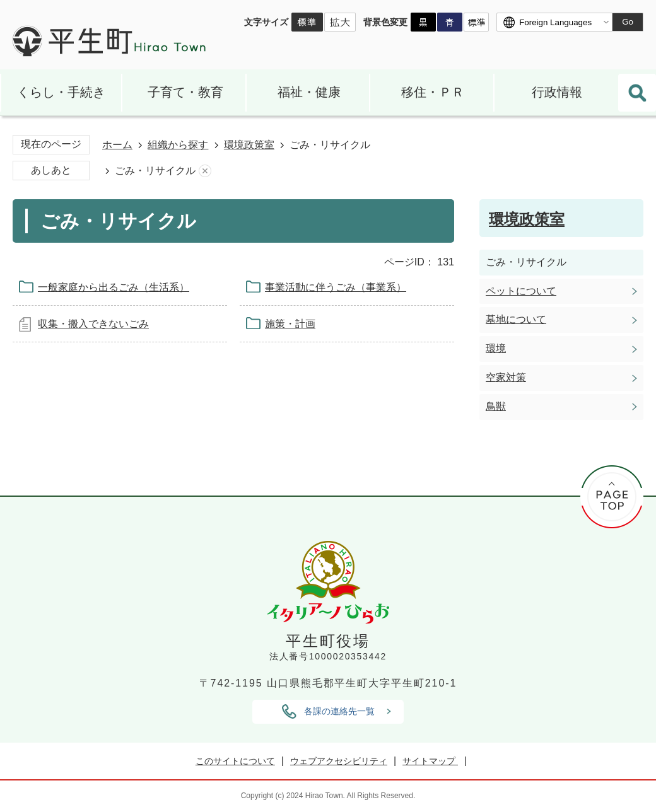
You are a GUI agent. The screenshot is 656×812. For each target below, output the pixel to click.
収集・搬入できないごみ (93, 324)
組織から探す (178, 145)
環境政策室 (249, 145)
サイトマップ (430, 761)
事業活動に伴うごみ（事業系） (336, 287)
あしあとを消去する (205, 171)
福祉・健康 (309, 92)
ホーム (117, 145)
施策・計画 (290, 324)
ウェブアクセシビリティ (339, 761)
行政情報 (557, 92)
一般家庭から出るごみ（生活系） (114, 287)
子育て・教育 (185, 92)
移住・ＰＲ (433, 92)
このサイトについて (235, 761)
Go (628, 22)
